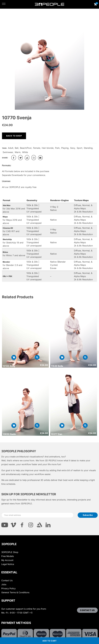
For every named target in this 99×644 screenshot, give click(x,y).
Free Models (8, 556)
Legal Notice (8, 564)
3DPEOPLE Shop (10, 552)
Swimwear (8, 152)
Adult (11, 148)
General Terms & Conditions (15, 592)
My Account (7, 560)
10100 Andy (9, 366)
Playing (65, 148)
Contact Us (7, 580)
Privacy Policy (8, 588)
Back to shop (14, 136)
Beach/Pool (26, 148)
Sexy (73, 148)
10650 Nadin (9, 434)
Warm (18, 152)
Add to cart (49, 641)
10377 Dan (57, 434)
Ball (17, 148)
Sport (79, 148)
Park (57, 148)
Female (37, 148)
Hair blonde (48, 148)
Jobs (4, 584)
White (25, 152)
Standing (88, 148)
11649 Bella (57, 366)
